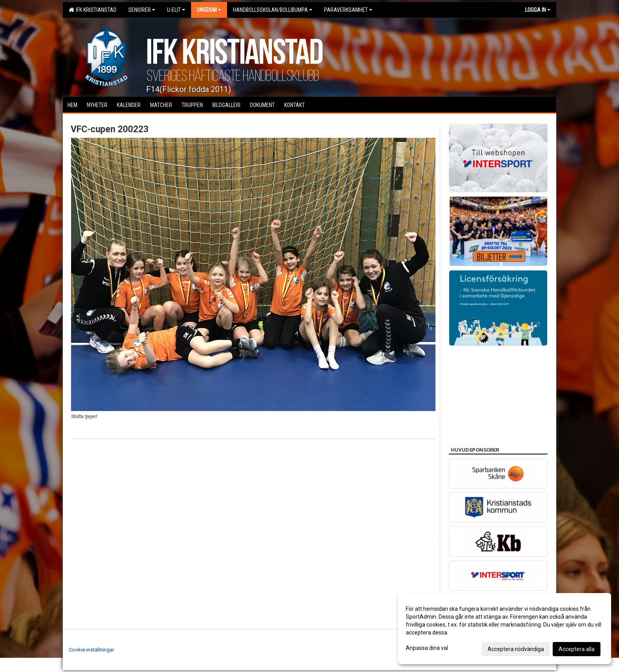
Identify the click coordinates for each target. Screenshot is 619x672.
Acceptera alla (577, 649)
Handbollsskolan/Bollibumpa (273, 10)
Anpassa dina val (427, 648)
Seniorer (142, 10)
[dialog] (505, 629)
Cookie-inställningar (91, 650)
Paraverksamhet (348, 10)
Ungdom (209, 10)
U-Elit (176, 10)
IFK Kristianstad (93, 10)
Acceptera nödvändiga (516, 649)
